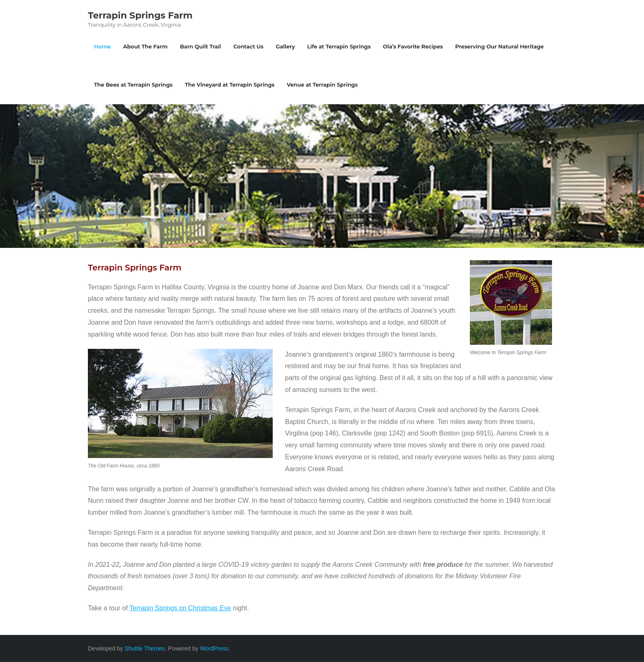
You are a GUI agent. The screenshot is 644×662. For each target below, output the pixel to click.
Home (102, 46)
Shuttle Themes (145, 648)
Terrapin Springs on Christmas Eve (180, 608)
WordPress (214, 648)
